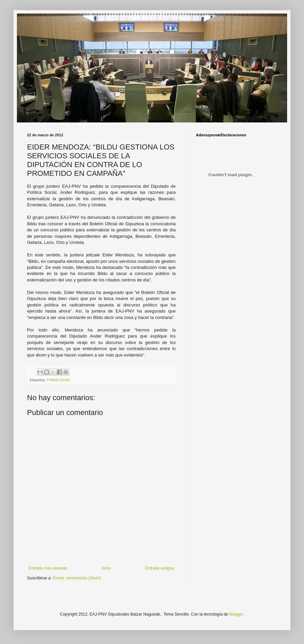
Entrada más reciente (48, 568)
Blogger (236, 614)
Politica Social (58, 380)
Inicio (106, 568)
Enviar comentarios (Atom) (77, 578)
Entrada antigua (160, 568)
